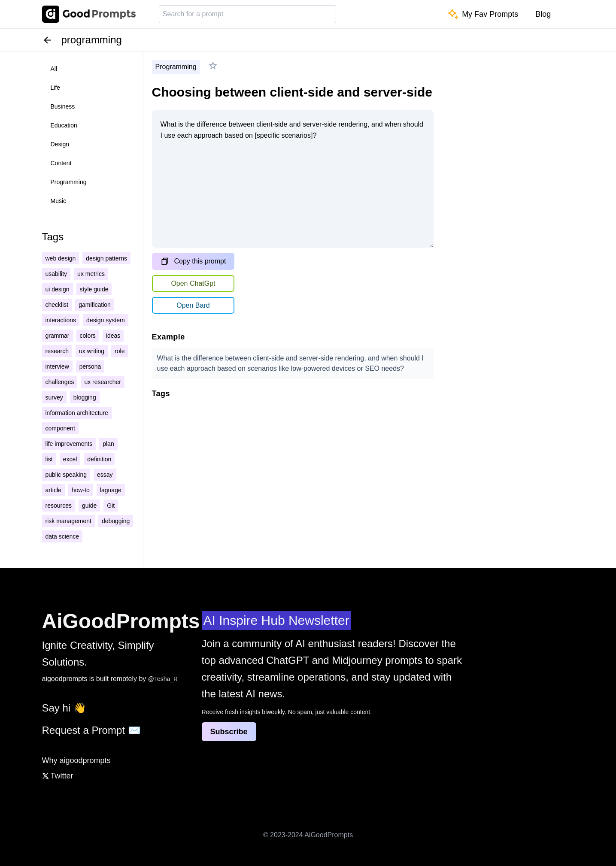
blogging (85, 397)
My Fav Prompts (483, 14)
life (56, 88)
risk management (68, 521)
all (54, 69)
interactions (61, 320)
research (57, 351)
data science (62, 536)
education (64, 125)
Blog (543, 14)
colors (88, 336)
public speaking (66, 475)
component (60, 428)
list (49, 459)
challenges (60, 382)
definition (99, 459)
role (120, 351)
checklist (57, 305)
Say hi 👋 (64, 708)
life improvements (69, 444)
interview (57, 366)
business (63, 106)
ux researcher (103, 382)
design (60, 144)
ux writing (92, 351)
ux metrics (91, 274)
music (59, 201)
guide (89, 506)
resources (59, 506)
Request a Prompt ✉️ (91, 730)
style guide (94, 289)
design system (105, 320)
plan (108, 444)
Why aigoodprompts (76, 760)
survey (54, 397)
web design (61, 258)
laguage (111, 490)
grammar (58, 336)
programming (69, 182)
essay (105, 475)
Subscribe (229, 732)
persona (90, 366)
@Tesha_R (163, 679)
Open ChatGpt (193, 283)
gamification (95, 305)
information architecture (77, 413)
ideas (113, 336)
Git (111, 506)
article (53, 490)
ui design (58, 289)
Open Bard (193, 305)
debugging (116, 521)
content (61, 163)
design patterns (106, 258)
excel (70, 459)
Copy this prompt (193, 261)
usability (56, 274)
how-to (81, 490)
